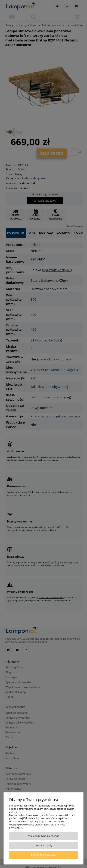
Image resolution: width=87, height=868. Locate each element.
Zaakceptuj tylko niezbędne (43, 836)
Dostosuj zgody (43, 845)
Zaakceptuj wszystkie (43, 855)
